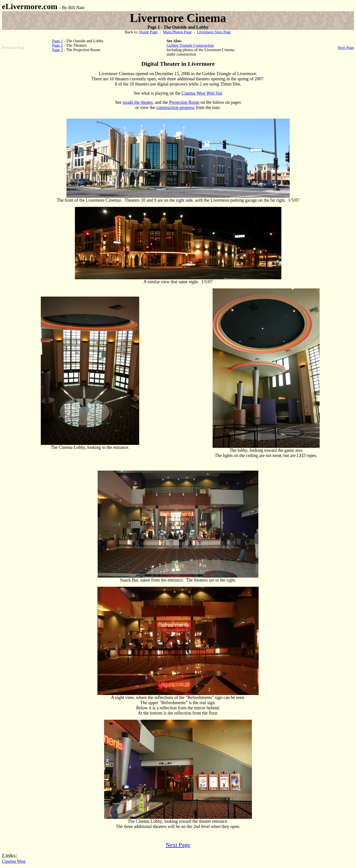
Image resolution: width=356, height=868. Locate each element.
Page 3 (57, 50)
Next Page (346, 48)
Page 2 (57, 45)
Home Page (148, 32)
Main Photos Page (177, 32)
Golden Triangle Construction (190, 45)
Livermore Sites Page (214, 32)
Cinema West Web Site (202, 93)
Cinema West (14, 861)
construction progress (176, 108)
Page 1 (57, 41)
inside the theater (138, 102)
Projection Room (184, 102)
